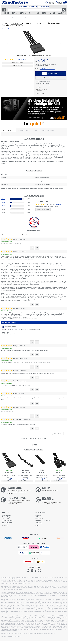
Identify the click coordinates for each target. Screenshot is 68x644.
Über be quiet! (7, 134)
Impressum (39, 515)
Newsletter (5, 525)
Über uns (38, 522)
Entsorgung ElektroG (8, 520)
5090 (37, 13)
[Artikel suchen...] (35, 10)
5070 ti (15, 13)
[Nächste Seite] (65, 433)
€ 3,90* (47, 69)
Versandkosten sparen (43, 82)
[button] (4, 10)
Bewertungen (20, 59)
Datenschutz (39, 519)
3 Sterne (3, 206)
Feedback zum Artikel (42, 83)
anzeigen (58, 204)
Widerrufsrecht (6, 515)
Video (36, 130)
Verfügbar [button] (6, 29)
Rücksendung (6, 517)
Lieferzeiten (5, 519)
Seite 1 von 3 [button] (58, 433)
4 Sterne (3, 202)
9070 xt (23, 13)
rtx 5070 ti (62, 13)
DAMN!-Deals (43, 7)
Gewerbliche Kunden (8, 522)
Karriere (38, 525)
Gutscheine (39, 524)
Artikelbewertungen (24, 130)
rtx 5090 (52, 13)
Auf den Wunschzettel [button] (51, 78)
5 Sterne (3, 199)
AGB (37, 517)
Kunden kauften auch (48, 130)
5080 (31, 13)
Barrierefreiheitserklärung (43, 520)
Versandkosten (51, 64)
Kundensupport (7, 524)
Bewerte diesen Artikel (43, 209)
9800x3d (6, 13)
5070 (44, 13)
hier (54, 634)
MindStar (33, 7)
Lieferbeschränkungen (42, 66)
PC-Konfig (23, 7)
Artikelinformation (8, 130)
